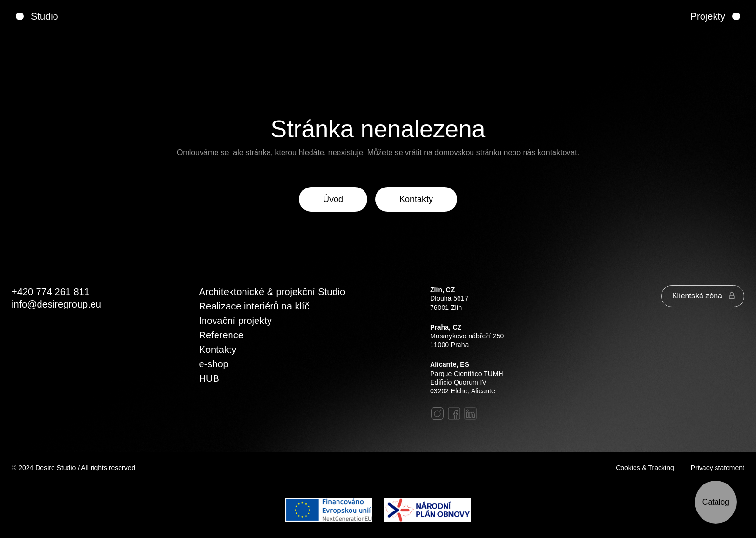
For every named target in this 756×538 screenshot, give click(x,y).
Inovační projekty (236, 321)
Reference (221, 335)
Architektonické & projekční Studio (272, 292)
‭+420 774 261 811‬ (51, 292)
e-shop (214, 364)
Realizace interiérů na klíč (254, 306)
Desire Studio (55, 468)
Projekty (708, 16)
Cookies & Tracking (645, 468)
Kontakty (218, 350)
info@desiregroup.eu (56, 304)
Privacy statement (718, 468)
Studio (45, 16)
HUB (209, 378)
